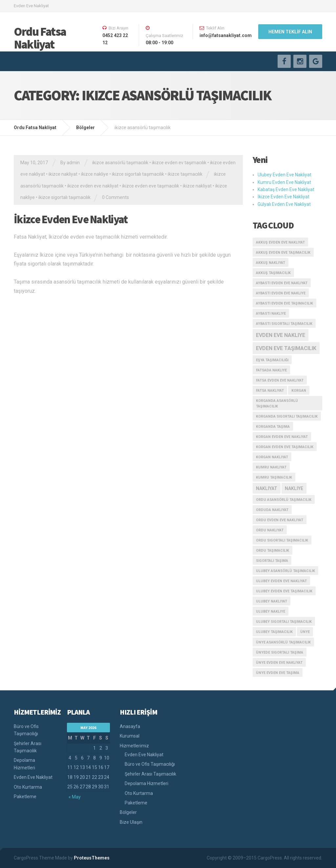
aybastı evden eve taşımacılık (284, 303)
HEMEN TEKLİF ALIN (290, 32)
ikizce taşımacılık (185, 174)
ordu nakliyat (270, 530)
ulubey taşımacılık (274, 632)
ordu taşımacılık (273, 551)
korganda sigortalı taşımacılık (287, 416)
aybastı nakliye (271, 314)
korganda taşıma (273, 427)
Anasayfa (130, 726)
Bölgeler (128, 812)
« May (75, 797)
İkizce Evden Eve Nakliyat (71, 219)
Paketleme (25, 797)
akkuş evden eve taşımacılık (283, 253)
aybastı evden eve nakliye (281, 293)
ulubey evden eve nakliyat (281, 581)
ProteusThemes (92, 858)
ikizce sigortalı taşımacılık (138, 174)
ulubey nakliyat (272, 601)
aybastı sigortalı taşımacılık (284, 324)
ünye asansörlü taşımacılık (283, 642)
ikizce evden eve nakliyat (93, 186)
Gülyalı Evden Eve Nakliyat (284, 204)
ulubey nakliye (271, 612)
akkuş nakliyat (271, 263)
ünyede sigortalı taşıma (280, 652)
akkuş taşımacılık (273, 273)
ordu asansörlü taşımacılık (284, 500)
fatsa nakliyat (270, 391)
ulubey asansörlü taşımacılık (285, 571)
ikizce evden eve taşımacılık (151, 186)
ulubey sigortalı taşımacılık (284, 622)
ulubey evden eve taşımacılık (284, 591)
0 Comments (115, 197)
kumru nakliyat (271, 467)
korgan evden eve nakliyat (282, 437)
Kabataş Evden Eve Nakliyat (286, 189)
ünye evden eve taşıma (278, 673)
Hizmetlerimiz (134, 746)
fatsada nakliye (271, 370)
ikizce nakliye (95, 174)
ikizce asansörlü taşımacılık (120, 163)
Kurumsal (130, 736)
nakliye (294, 488)
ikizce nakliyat (63, 174)
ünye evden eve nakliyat (279, 663)
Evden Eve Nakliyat (33, 777)
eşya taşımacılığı (272, 360)
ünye (305, 632)
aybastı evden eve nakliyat (282, 283)
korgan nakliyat (272, 457)
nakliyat (267, 488)
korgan (299, 391)
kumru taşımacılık (274, 477)
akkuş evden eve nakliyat (280, 242)
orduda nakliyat (272, 510)
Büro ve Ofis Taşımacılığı (26, 730)
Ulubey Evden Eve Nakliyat (284, 175)
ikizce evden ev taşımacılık (179, 163)
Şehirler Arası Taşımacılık (28, 747)
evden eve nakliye (281, 335)
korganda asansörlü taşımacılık (277, 404)
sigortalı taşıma (272, 561)
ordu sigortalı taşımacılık (282, 540)
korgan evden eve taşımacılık (285, 447)
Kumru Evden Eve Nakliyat (284, 182)
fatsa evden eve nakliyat (280, 380)
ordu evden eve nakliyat (280, 520)
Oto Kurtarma (28, 787)
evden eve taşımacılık (286, 348)
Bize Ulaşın (131, 822)
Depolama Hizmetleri (24, 764)
